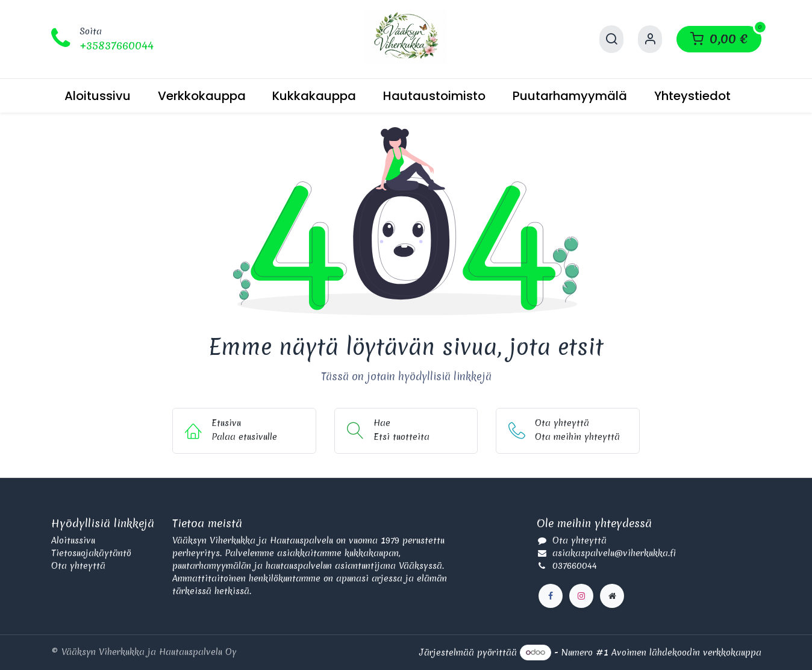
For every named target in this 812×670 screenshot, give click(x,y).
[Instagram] (581, 596)
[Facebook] (551, 596)
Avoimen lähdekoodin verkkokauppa (686, 652)
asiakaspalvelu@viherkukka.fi (614, 553)
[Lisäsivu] (612, 596)
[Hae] (611, 39)
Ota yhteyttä (78, 566)
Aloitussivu (73, 540)
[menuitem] (98, 96)
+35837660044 (117, 45)
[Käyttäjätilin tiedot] (650, 39)
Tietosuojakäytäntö (91, 553)
